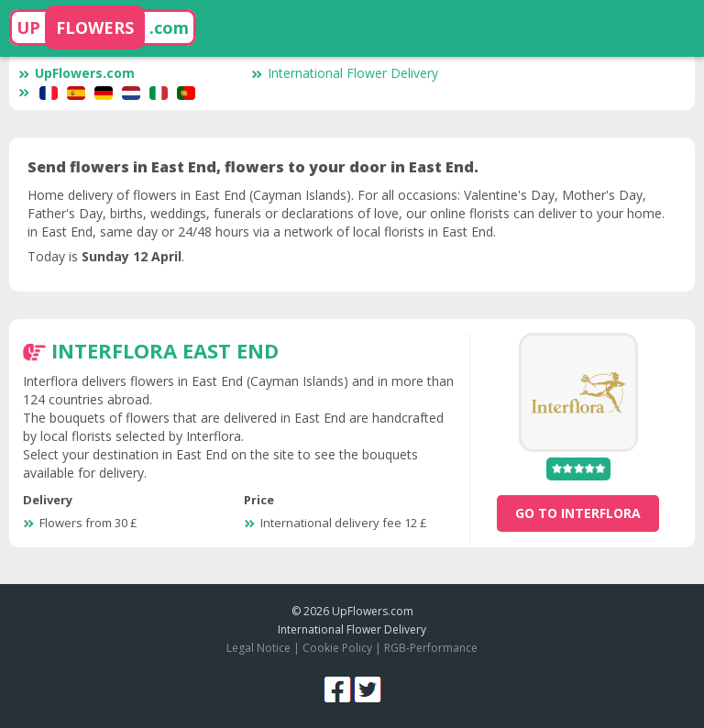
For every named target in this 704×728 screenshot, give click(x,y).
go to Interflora (578, 513)
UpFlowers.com (77, 73)
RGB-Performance (431, 648)
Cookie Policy (337, 648)
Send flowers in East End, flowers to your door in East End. (253, 167)
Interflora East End (165, 350)
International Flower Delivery (345, 73)
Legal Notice (258, 648)
